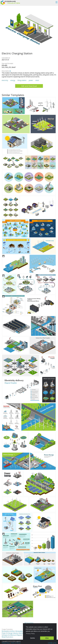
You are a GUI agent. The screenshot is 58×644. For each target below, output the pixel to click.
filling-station (22, 80)
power (31, 80)
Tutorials (50, 643)
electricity (5, 80)
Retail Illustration (7, 637)
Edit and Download (29, 86)
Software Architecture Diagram (12, 635)
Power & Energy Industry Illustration (14, 633)
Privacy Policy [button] (30, 634)
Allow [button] (47, 638)
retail (37, 80)
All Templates (29, 623)
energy (13, 80)
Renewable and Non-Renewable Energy (15, 631)
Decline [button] (33, 638)
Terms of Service (16, 643)
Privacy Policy (6, 643)
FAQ (55, 643)
